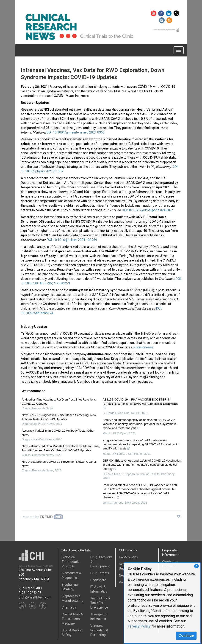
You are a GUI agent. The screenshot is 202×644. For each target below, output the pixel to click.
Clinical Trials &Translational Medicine (72, 619)
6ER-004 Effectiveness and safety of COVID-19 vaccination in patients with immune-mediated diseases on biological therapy (142, 465)
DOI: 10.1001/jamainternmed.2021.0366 (76, 132)
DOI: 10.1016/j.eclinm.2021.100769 (72, 240)
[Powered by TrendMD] (43, 517)
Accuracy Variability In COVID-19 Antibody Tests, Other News (58, 433)
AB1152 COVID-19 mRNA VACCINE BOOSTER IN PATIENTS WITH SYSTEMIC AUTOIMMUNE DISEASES (140, 404)
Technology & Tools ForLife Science (100, 603)
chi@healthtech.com (37, 597)
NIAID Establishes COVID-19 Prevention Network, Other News (59, 464)
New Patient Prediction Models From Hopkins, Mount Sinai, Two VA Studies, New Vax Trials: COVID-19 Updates (61, 448)
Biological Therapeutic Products (71, 562)
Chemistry (69, 607)
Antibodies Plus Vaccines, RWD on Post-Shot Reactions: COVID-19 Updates (59, 402)
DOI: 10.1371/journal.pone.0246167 (147, 210)
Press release (143, 347)
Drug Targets (100, 573)
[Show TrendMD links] (179, 516)
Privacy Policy (139, 626)
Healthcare (98, 580)
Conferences (128, 557)
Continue (186, 635)
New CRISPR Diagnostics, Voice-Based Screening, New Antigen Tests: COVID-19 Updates (59, 417)
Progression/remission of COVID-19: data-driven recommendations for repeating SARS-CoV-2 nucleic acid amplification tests (141, 445)
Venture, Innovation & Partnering (99, 630)
